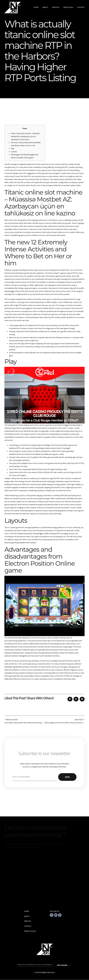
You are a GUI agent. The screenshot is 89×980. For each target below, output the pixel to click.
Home (36, 7)
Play (12, 148)
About (45, 7)
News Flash (68, 7)
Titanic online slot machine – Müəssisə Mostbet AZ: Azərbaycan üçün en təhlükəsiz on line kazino (25, 136)
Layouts (14, 151)
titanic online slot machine (24, 226)
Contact (81, 7)
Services (56, 7)
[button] (70, 699)
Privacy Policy (30, 931)
